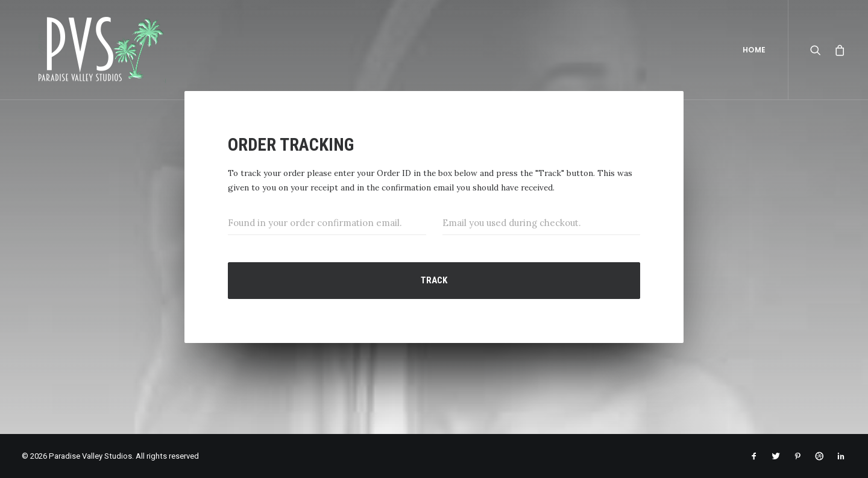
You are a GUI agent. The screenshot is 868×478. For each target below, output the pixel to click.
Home (754, 50)
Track (434, 280)
